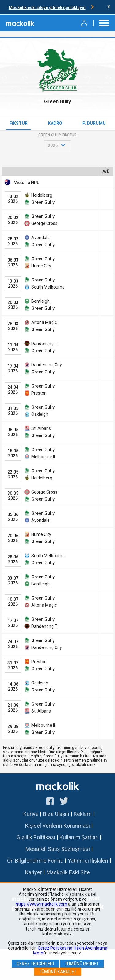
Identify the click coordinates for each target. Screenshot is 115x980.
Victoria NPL (27, 183)
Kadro (55, 123)
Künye (31, 814)
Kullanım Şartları (79, 837)
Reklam (83, 814)
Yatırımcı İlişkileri (88, 861)
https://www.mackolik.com (41, 904)
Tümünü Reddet (82, 964)
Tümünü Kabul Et (58, 972)
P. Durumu (94, 123)
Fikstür (19, 123)
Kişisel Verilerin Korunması (57, 826)
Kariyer (34, 872)
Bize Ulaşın (56, 814)
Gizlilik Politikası (36, 837)
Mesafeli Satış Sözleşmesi (58, 849)
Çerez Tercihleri (35, 964)
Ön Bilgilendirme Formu (35, 861)
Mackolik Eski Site (68, 872)
